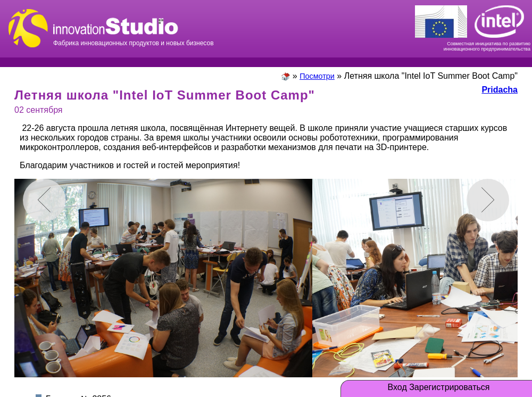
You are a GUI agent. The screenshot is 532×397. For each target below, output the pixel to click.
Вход (397, 387)
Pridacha (500, 90)
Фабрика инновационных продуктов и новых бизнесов (134, 26)
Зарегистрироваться (449, 387)
